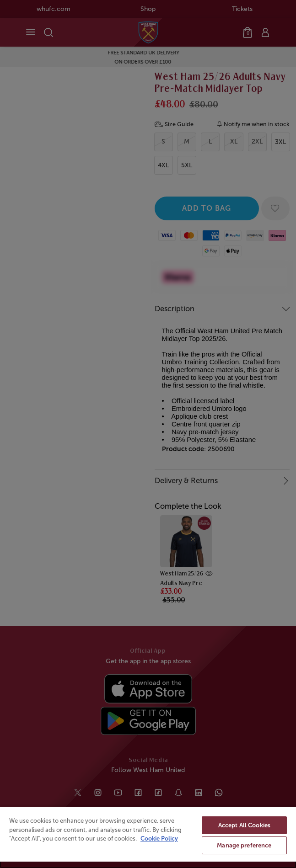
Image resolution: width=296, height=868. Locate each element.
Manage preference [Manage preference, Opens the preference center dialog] (244, 845)
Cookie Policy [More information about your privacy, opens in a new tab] (159, 839)
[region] (148, 837)
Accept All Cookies (244, 825)
